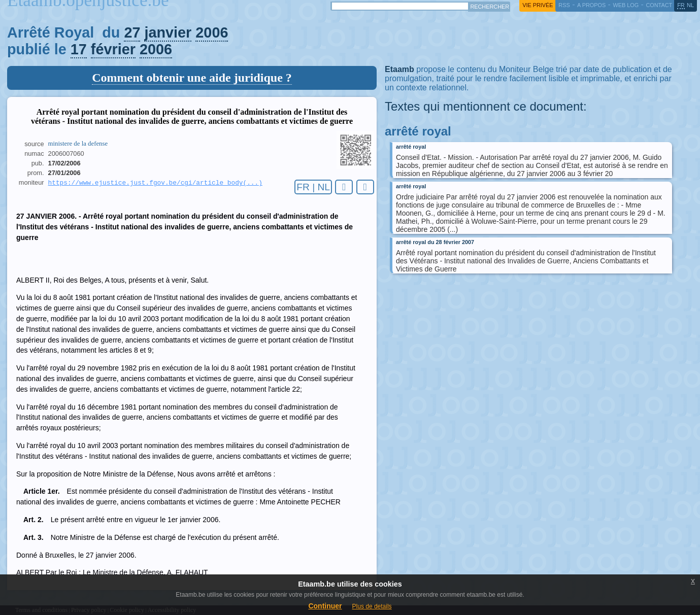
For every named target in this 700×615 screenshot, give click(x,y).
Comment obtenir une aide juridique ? (192, 78)
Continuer (325, 606)
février (113, 49)
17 (79, 49)
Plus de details (372, 606)
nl (690, 5)
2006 (212, 32)
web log (626, 5)
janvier (168, 32)
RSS (564, 5)
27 (132, 32)
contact (659, 5)
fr (681, 5)
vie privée (538, 5)
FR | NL (313, 187)
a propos (591, 5)
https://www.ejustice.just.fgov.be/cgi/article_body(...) (155, 183)
